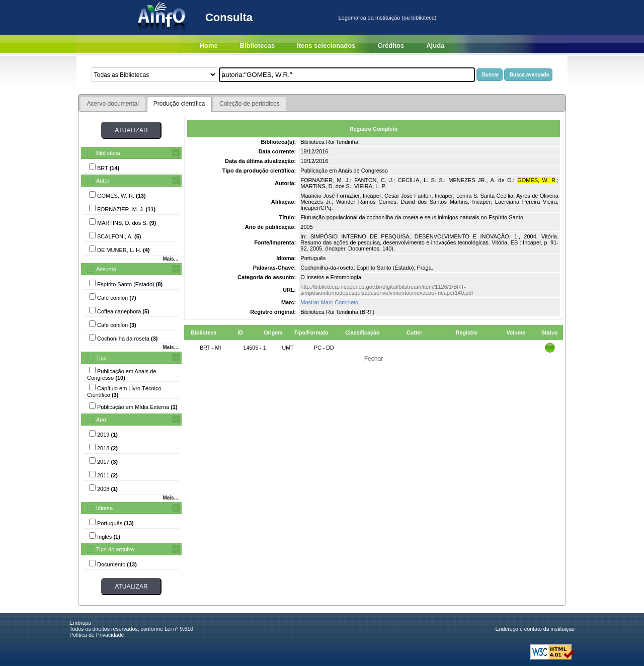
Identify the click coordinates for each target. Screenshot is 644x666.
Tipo (101, 358)
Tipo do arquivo (115, 549)
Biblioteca (108, 153)
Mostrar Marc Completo (329, 302)
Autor (103, 181)
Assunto (106, 269)
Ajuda (435, 46)
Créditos (391, 46)
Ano (101, 420)
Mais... (170, 259)
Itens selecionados (326, 46)
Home (209, 46)
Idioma (104, 508)
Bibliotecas (257, 46)
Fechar (374, 359)
